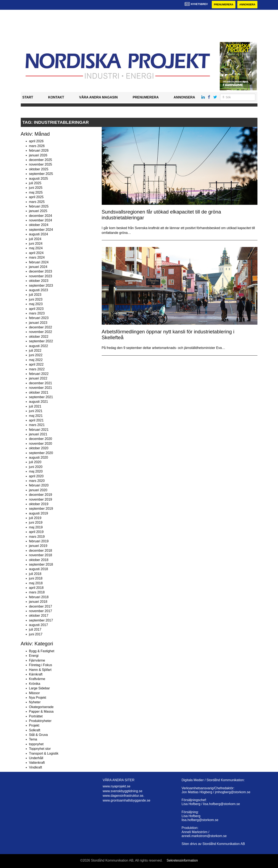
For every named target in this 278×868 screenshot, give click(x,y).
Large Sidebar (40, 688)
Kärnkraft (36, 674)
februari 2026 (39, 150)
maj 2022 (36, 360)
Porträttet (36, 716)
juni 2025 (36, 188)
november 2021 (41, 388)
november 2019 (41, 499)
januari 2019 (38, 546)
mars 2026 (37, 146)
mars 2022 (37, 369)
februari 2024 (39, 262)
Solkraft (35, 730)
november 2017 (41, 611)
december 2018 (41, 551)
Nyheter (35, 702)
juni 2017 (36, 634)
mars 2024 (37, 257)
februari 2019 (39, 541)
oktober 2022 (39, 337)
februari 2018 (39, 597)
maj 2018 (36, 583)
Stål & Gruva (39, 735)
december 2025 (41, 160)
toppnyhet (36, 744)
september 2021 (41, 397)
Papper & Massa (41, 711)
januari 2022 (38, 378)
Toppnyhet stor (40, 749)
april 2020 (36, 476)
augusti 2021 (39, 402)
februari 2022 (39, 374)
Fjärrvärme (37, 660)
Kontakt (56, 97)
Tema (33, 739)
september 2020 (41, 453)
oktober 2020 (39, 448)
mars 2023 (37, 313)
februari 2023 (39, 318)
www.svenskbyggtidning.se (123, 791)
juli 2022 (35, 351)
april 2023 (36, 309)
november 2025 (41, 164)
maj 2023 (36, 304)
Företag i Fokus (41, 665)
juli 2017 (35, 629)
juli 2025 (35, 183)
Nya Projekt (38, 698)
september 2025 (41, 174)
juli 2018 (35, 574)
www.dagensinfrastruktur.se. (124, 796)
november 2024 (41, 220)
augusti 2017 (39, 625)
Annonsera (247, 5)
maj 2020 (36, 471)
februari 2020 (39, 485)
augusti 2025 (39, 179)
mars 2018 (37, 592)
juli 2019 (35, 518)
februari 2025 (39, 206)
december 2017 (41, 606)
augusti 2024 (39, 234)
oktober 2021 (39, 392)
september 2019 (41, 509)
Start (28, 97)
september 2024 (41, 230)
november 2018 (41, 555)
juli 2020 (35, 462)
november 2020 (41, 444)
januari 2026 (38, 155)
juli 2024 (35, 239)
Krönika (35, 684)
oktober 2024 (39, 225)
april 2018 (36, 588)
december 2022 (41, 327)
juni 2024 (36, 244)
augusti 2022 (39, 346)
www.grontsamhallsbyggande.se (127, 800)
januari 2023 (38, 323)
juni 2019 (36, 522)
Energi (34, 656)
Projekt (34, 725)
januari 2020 (38, 490)
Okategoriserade (41, 707)
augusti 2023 (39, 290)
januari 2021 (38, 434)
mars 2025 (37, 202)
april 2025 (36, 197)
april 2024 (36, 253)
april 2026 (36, 141)
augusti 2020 (39, 457)
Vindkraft (36, 767)
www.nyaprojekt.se (117, 786)
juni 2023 (36, 299)
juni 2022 (36, 355)
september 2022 (41, 341)
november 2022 (41, 332)
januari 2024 (38, 267)
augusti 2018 (39, 569)
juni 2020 (36, 467)
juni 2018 (36, 578)
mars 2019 (37, 537)
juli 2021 (35, 406)
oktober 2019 (39, 504)
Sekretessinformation (182, 860)
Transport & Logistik (44, 753)
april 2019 (36, 532)
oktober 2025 (39, 169)
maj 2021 (36, 416)
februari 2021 (39, 430)
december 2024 (41, 216)
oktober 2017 (39, 616)
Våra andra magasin (98, 97)
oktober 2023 (39, 281)
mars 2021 (37, 425)
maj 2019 (36, 527)
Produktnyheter (40, 721)
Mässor (34, 693)
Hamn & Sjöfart (40, 670)
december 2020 (41, 439)
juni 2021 (36, 411)
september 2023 (41, 285)
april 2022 (36, 364)
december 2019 (41, 495)
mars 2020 (37, 481)
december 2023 (41, 271)
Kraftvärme (37, 679)
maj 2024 (36, 248)
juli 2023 (35, 295)
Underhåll (36, 758)
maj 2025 (36, 192)
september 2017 (41, 620)
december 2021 (41, 383)
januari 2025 (38, 211)
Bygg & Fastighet (42, 651)
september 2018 (41, 564)
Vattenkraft (37, 763)
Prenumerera (224, 5)
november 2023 (41, 276)
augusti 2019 (39, 513)
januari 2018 (38, 602)
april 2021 (36, 420)
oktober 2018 (39, 560)
